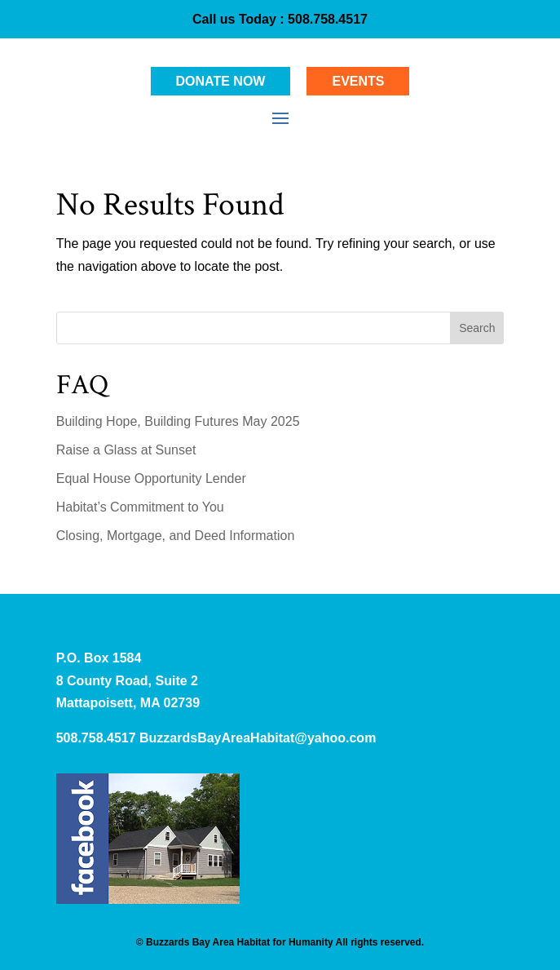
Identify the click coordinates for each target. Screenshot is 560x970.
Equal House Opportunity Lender (151, 478)
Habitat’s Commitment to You (140, 507)
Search (477, 328)
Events (358, 81)
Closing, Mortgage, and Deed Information (176, 536)
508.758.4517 (326, 19)
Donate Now (221, 81)
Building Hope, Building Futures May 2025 (178, 421)
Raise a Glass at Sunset (126, 450)
